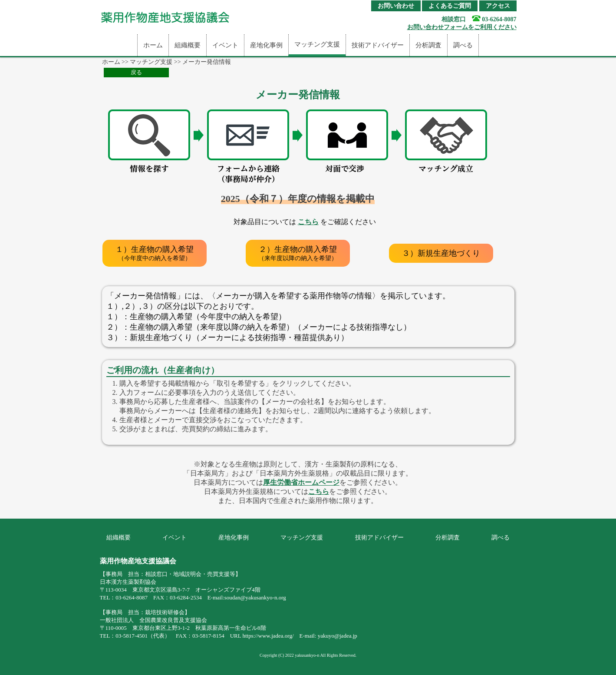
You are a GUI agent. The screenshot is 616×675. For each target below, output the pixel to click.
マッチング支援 (317, 44)
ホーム (153, 45)
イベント (225, 45)
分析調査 (428, 45)
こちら (308, 222)
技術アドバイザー (378, 45)
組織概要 (188, 45)
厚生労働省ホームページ (301, 482)
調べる (463, 45)
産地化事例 (266, 45)
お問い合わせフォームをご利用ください (462, 27)
